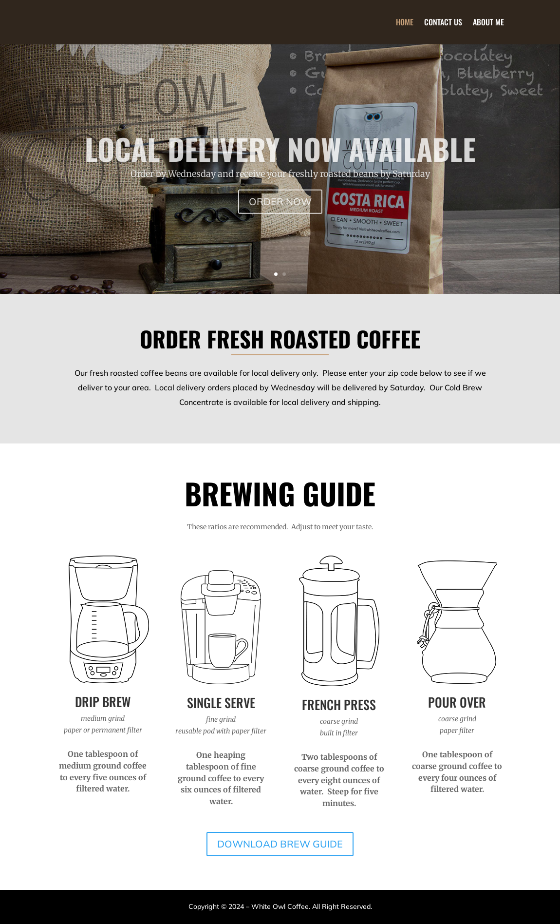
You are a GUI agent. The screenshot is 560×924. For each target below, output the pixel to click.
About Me (488, 22)
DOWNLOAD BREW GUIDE (280, 844)
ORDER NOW (280, 216)
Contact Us (443, 22)
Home (405, 22)
